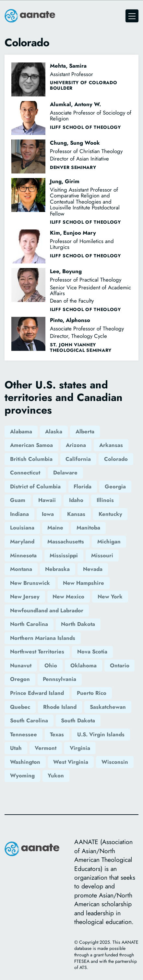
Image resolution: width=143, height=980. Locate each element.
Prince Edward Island (37, 693)
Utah (16, 748)
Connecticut (25, 473)
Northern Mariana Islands (43, 638)
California (78, 459)
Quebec (20, 707)
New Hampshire (83, 583)
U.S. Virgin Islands (101, 734)
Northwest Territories (37, 651)
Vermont (46, 748)
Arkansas (111, 445)
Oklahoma (83, 665)
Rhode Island (60, 707)
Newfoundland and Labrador (47, 610)
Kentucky (110, 514)
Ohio (51, 665)
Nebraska (57, 569)
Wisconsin (115, 762)
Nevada (93, 569)
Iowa (48, 514)
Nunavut (21, 665)
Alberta (85, 431)
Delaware (65, 473)
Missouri (102, 555)
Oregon (20, 679)
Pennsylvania (60, 679)
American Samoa (31, 445)
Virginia (80, 748)
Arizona (76, 445)
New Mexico (68, 596)
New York (110, 596)
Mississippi (64, 555)
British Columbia (31, 459)
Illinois (105, 500)
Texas (57, 734)
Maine (55, 528)
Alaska (54, 431)
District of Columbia (35, 486)
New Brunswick (30, 583)
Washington (25, 762)
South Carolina (29, 720)
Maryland (22, 541)
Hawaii (47, 500)
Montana (21, 569)
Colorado (116, 459)
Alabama (21, 431)
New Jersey (25, 596)
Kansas (76, 514)
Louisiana (22, 528)
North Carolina (29, 624)
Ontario (120, 665)
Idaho (76, 500)
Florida (83, 486)
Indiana (19, 514)
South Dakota (78, 720)
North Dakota (78, 624)
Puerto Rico (92, 693)
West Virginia (71, 762)
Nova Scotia (92, 651)
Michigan (109, 541)
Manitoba (88, 528)
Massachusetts (66, 541)
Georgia (115, 486)
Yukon (56, 775)
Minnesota (23, 555)
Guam (18, 500)
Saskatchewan (108, 707)
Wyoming (22, 775)
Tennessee (24, 734)
